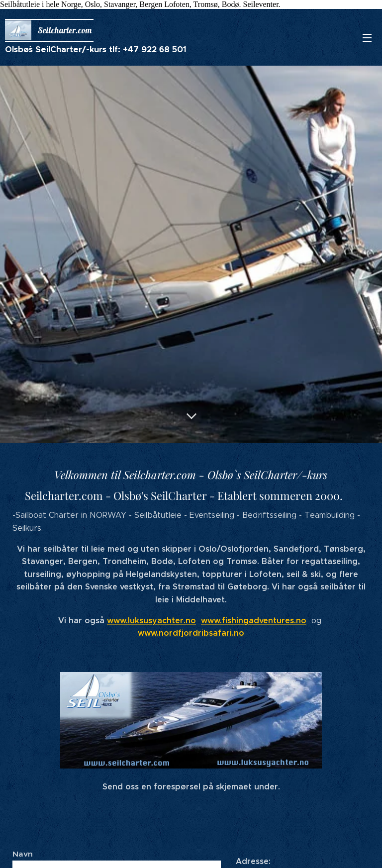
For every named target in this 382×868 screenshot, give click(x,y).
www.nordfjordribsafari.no (191, 633)
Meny (367, 38)
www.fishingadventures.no (254, 620)
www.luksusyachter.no (151, 620)
